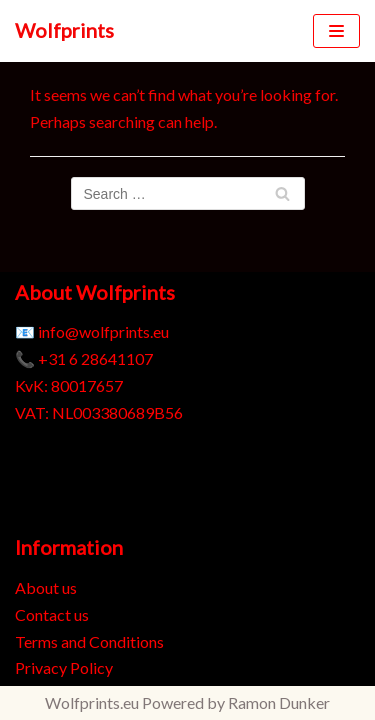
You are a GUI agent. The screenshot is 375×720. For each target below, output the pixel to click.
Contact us (52, 614)
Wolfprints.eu (92, 702)
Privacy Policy (64, 667)
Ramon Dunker (279, 702)
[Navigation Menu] (336, 31)
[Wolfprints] (64, 31)
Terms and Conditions (89, 641)
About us (46, 587)
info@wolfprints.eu (103, 331)
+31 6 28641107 (95, 358)
